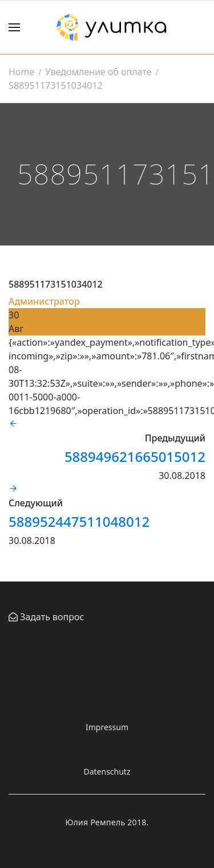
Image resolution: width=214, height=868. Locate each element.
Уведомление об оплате (98, 72)
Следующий (36, 503)
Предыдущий (175, 438)
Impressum (107, 727)
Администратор (44, 301)
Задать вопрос (51, 617)
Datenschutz (107, 771)
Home (22, 72)
